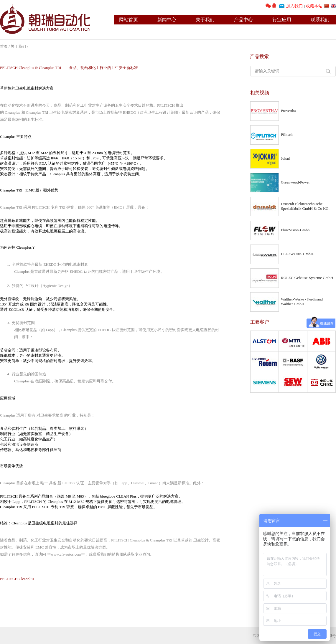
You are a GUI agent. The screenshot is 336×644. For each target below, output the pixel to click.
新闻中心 (167, 20)
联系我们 (320, 20)
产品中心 (243, 20)
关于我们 (205, 20)
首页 (4, 46)
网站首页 (129, 20)
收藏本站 (314, 6)
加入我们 (294, 6)
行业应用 (282, 20)
